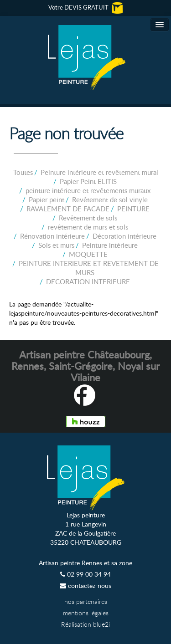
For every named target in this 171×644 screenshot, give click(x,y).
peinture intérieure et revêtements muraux (88, 190)
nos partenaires (86, 601)
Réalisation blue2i (85, 624)
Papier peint (47, 199)
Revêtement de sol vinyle (110, 199)
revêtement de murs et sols (88, 227)
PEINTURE (133, 209)
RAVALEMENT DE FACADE (68, 209)
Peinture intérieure (110, 245)
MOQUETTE (88, 254)
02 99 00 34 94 (85, 574)
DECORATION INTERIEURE (88, 281)
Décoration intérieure (124, 236)
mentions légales (86, 613)
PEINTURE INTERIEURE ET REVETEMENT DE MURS (89, 268)
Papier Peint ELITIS (88, 181)
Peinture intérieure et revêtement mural (99, 172)
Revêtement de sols (88, 218)
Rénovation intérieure (52, 236)
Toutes (23, 172)
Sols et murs (56, 245)
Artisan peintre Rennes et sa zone (85, 563)
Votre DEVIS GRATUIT (85, 7)
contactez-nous (85, 585)
